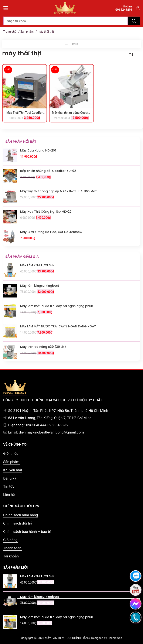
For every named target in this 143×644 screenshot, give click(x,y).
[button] (71, 44)
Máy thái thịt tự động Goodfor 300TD (71, 113)
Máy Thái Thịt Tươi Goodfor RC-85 (25, 113)
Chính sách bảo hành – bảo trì (27, 532)
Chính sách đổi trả (18, 523)
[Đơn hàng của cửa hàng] (131, 54)
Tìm (134, 21)
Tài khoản (11, 556)
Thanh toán (12, 548)
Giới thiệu (11, 453)
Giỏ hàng (10, 540)
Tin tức (9, 486)
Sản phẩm (27, 32)
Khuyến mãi (13, 470)
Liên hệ (9, 495)
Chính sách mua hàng (21, 515)
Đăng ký (10, 478)
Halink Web (115, 638)
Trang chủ (10, 32)
